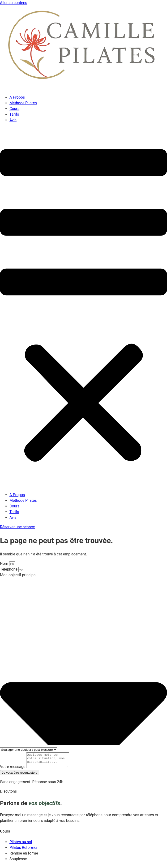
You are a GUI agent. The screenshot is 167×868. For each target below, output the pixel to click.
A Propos (17, 97)
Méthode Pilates (23, 103)
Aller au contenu (14, 3)
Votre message (13, 770)
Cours (14, 109)
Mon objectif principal (18, 575)
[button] (83, 308)
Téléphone (9, 569)
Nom (5, 564)
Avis (13, 120)
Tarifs (14, 114)
